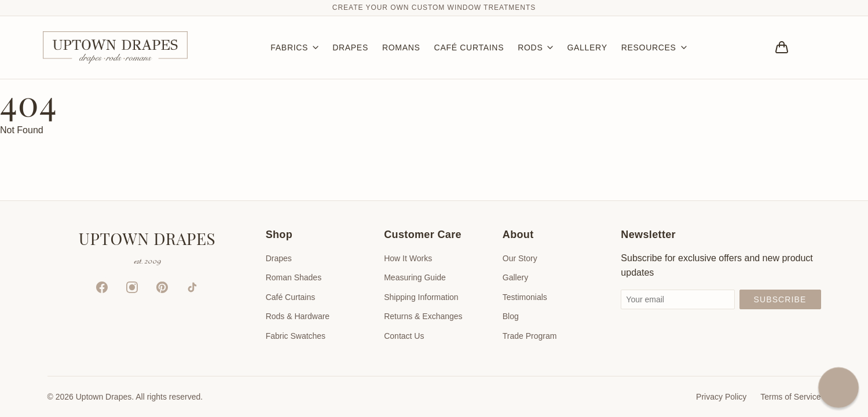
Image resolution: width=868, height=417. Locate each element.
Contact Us (404, 336)
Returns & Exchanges (423, 316)
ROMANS (401, 47)
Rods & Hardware (298, 316)
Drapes (279, 258)
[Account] (814, 47)
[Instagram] (132, 287)
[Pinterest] (162, 287)
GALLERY (587, 47)
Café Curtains (291, 297)
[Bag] (782, 47)
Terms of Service (790, 397)
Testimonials (525, 297)
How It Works (408, 258)
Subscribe (780, 299)
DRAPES (350, 47)
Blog (511, 316)
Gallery (515, 277)
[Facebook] (102, 287)
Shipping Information (421, 297)
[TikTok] (192, 287)
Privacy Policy (721, 397)
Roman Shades (294, 277)
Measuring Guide (415, 277)
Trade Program (530, 336)
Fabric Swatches (296, 336)
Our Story (520, 258)
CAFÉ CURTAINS (469, 47)
